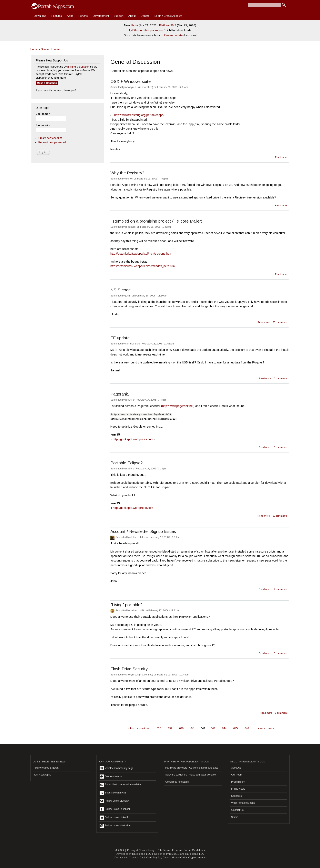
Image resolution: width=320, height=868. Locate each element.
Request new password (52, 142)
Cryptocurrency (197, 858)
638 (159, 728)
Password (43, 126)
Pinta (135, 25)
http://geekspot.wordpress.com (133, 439)
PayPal (157, 858)
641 (193, 728)
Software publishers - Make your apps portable (191, 775)
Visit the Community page (117, 768)
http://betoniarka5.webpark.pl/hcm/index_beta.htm (143, 266)
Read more (281, 157)
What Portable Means (243, 803)
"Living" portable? (126, 605)
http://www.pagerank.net (178, 406)
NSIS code (121, 290)
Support (118, 16)
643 (213, 728)
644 (224, 728)
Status (235, 817)
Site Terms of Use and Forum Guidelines (181, 850)
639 (170, 728)
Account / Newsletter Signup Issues (143, 531)
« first (131, 728)
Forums (83, 16)
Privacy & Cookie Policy (141, 850)
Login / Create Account (168, 16)
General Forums (51, 49)
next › (262, 728)
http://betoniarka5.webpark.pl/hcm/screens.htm (141, 254)
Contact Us (237, 810)
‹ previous (143, 728)
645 (235, 728)
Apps (70, 16)
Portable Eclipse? (127, 463)
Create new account (50, 138)
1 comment (281, 713)
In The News (238, 789)
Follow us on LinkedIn (114, 818)
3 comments (281, 378)
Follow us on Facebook (115, 809)
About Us (236, 768)
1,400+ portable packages (146, 30)
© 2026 (120, 850)
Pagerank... (121, 394)
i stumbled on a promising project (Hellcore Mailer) (156, 221)
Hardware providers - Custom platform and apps (192, 768)
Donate (145, 16)
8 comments (281, 653)
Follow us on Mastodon (115, 826)
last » (271, 728)
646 (247, 728)
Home (34, 49)
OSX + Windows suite (131, 81)
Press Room (238, 782)
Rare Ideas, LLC (142, 854)
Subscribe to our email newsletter (121, 785)
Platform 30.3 (168, 25)
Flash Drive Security (129, 669)
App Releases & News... (47, 768)
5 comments (281, 447)
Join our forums (111, 777)
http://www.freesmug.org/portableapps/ (139, 115)
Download (40, 16)
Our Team (237, 775)
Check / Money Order (175, 858)
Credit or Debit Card (140, 858)
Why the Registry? (127, 173)
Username (43, 114)
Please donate (173, 35)
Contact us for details (177, 782)
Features (57, 16)
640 (181, 728)
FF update (120, 338)
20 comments (280, 322)
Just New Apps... (43, 775)
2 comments (281, 589)
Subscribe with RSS (113, 793)
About (132, 16)
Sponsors (236, 796)
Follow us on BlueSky (114, 801)
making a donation (78, 67)
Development (101, 16)
